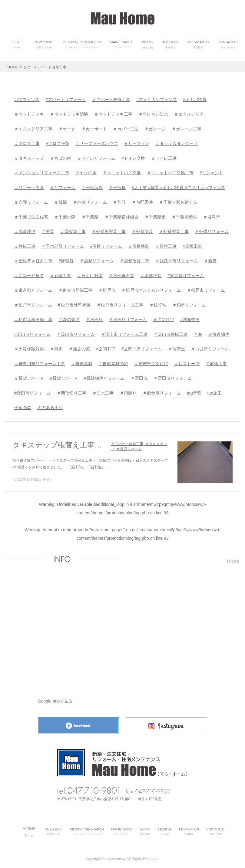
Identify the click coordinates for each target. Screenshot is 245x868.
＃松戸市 (107, 288)
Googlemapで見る (55, 697)
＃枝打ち (158, 303)
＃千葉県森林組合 (121, 215)
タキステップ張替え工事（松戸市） (60, 442)
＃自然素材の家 (113, 361)
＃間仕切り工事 (71, 390)
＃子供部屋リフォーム (63, 244)
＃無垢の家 (79, 346)
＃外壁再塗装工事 (109, 230)
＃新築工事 (61, 274)
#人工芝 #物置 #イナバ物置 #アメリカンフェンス (179, 186)
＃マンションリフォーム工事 (42, 172)
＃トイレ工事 (164, 157)
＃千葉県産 (155, 215)
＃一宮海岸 (92, 186)
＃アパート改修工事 (111, 99)
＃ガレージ (155, 128)
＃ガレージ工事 (187, 128)
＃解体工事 (216, 361)
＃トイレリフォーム (96, 157)
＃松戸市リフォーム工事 (120, 303)
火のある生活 (50, 404)
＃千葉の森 (65, 215)
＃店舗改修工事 (134, 259)
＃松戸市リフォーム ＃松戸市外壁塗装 (52, 303)
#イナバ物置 (195, 99)
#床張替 (66, 259)
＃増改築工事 (73, 230)
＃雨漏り (128, 390)
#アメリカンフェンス (157, 99)
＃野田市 (139, 375)
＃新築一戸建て (29, 274)
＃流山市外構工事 (171, 332)
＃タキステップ (29, 157)
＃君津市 (212, 215)
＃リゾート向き (29, 186)
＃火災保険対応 (29, 346)
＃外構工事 (25, 244)
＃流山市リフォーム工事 (124, 332)
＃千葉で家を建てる (178, 201)
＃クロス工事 (27, 143)
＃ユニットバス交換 (122, 172)
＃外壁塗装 (142, 230)
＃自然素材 (82, 361)
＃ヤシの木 (86, 172)
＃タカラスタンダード (177, 143)
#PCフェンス (27, 99)
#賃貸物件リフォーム (104, 375)
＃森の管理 (69, 317)
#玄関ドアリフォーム (142, 346)
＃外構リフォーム (212, 230)
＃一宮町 (117, 186)
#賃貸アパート (64, 375)
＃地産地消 (25, 230)
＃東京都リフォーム (33, 288)
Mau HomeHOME (123, 18)
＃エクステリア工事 (33, 128)
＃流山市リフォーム (76, 332)
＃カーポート (94, 128)
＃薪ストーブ (187, 361)
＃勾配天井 (142, 201)
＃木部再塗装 (121, 274)
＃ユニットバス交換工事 (170, 172)
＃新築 (210, 259)
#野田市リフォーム (32, 390)
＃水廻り (94, 317)
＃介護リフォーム (31, 201)
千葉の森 (23, 404)
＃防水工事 (103, 390)
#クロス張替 (58, 143)
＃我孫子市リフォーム (177, 259)
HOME (13, 67)
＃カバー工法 (126, 128)
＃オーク (67, 128)
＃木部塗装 (151, 274)
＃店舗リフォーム (97, 259)
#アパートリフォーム (66, 99)
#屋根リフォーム (106, 244)
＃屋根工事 (166, 244)
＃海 (198, 332)
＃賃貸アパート (29, 375)
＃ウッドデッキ (29, 114)
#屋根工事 (192, 244)
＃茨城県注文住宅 (151, 361)
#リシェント (211, 172)
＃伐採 (61, 201)
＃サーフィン (137, 143)
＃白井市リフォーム (210, 346)
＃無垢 (56, 346)
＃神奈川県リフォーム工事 (40, 361)
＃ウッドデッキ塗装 (69, 114)
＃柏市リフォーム (189, 303)
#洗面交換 (190, 317)
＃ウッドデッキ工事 (113, 114)
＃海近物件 (219, 332)
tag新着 (194, 390)
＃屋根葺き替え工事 (33, 259)
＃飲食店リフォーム (162, 390)
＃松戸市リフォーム (206, 288)
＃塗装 (48, 230)
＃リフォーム (63, 186)
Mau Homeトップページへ (122, 759)
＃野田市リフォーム (173, 375)
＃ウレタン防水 (153, 114)
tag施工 (214, 390)
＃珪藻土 (177, 346)
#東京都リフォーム (186, 274)
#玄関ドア (106, 346)
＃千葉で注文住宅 (31, 215)
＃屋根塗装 (139, 244)
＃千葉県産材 (184, 215)
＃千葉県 (90, 215)
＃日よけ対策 (90, 274)
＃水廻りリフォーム (128, 317)
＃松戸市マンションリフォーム (151, 288)
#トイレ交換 (133, 157)
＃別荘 (119, 201)
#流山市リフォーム (32, 332)
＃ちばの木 (61, 157)
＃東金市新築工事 (75, 288)
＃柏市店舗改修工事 (33, 317)
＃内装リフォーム (90, 201)
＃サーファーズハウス (97, 143)
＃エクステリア (189, 114)
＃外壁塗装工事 (174, 230)
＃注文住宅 (164, 317)
